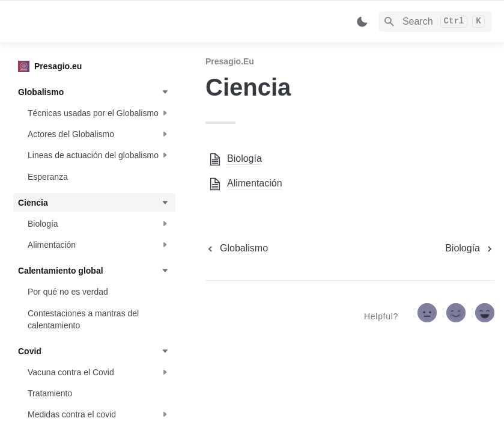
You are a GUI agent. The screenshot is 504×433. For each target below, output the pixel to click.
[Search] (435, 22)
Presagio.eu (230, 61)
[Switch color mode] (362, 22)
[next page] (470, 248)
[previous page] (237, 248)
